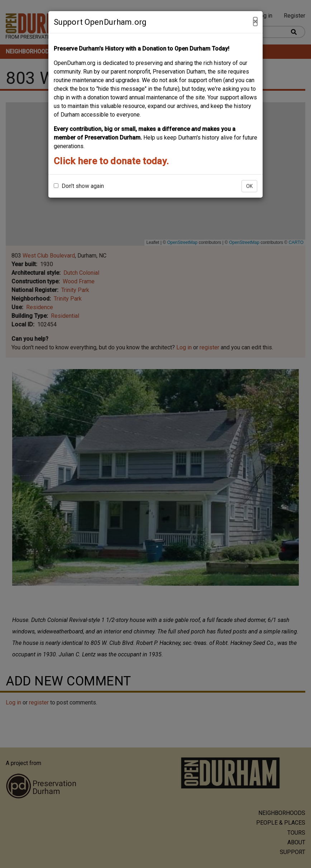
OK (249, 186)
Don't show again (79, 186)
